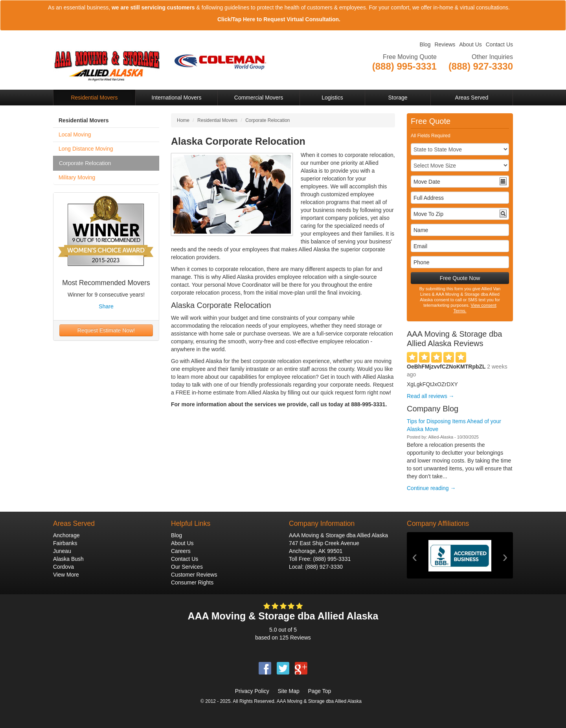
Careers (181, 551)
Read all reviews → (431, 396)
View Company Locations (482, 76)
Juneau (62, 551)
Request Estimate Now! (106, 330)
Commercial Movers (259, 98)
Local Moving (75, 135)
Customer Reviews (194, 575)
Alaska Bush (68, 559)
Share (106, 306)
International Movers (177, 98)
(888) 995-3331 (332, 559)
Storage (398, 98)
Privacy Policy (252, 691)
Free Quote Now (460, 278)
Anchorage (66, 535)
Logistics (332, 98)
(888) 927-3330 (324, 567)
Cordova (63, 567)
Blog (425, 44)
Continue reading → (431, 488)
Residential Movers (94, 98)
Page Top (319, 691)
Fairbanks (65, 543)
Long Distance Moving (86, 149)
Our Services (187, 567)
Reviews (445, 44)
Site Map (288, 691)
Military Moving (77, 177)
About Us (470, 44)
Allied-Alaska (441, 437)
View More (66, 575)
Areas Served (472, 98)
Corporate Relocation (85, 163)
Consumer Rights (192, 582)
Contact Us (499, 44)
